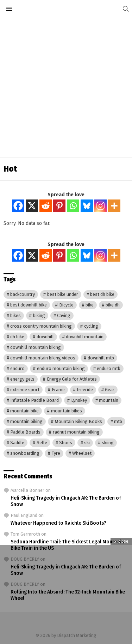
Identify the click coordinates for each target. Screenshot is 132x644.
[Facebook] (18, 206)
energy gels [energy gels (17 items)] (22, 379)
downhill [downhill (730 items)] (45, 337)
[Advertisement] (66, 87)
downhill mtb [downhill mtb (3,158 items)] (101, 358)
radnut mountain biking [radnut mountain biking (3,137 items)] (76, 432)
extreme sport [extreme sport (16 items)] (25, 390)
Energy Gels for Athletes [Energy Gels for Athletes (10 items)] (72, 379)
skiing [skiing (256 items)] (108, 443)
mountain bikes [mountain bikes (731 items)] (67, 411)
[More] (114, 206)
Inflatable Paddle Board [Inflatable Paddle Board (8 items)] (34, 400)
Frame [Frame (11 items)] (58, 390)
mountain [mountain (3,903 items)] (109, 400)
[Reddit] (46, 206)
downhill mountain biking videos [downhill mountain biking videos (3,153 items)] (43, 358)
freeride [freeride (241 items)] (85, 390)
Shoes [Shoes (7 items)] (66, 443)
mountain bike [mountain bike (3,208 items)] (24, 411)
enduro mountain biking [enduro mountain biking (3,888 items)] (61, 368)
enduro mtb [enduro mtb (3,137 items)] (109, 368)
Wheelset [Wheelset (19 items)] (82, 453)
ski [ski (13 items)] (87, 443)
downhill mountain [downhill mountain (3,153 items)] (85, 337)
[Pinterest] (59, 206)
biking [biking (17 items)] (39, 315)
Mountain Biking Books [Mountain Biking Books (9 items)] (78, 421)
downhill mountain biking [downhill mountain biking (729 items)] (36, 347)
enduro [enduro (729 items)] (17, 368)
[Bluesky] (87, 206)
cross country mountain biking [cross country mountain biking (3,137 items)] (41, 326)
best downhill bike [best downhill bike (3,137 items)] (29, 305)
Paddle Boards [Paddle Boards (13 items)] (25, 432)
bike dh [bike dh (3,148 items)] (113, 305)
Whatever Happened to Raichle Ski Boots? (58, 523)
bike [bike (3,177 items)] (90, 305)
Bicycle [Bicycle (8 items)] (66, 305)
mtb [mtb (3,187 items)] (118, 421)
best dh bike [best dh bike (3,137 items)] (102, 294)
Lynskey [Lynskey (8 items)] (79, 400)
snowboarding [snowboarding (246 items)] (25, 453)
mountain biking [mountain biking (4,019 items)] (26, 421)
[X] (32, 206)
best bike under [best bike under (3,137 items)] (63, 294)
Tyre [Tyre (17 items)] (56, 453)
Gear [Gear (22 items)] (110, 390)
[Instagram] (100, 206)
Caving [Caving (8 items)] (64, 315)
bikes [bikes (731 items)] (15, 315)
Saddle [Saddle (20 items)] (17, 443)
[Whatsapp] (73, 206)
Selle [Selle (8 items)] (42, 443)
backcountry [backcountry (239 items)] (23, 294)
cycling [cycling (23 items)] (91, 326)
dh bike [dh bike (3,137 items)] (17, 337)
